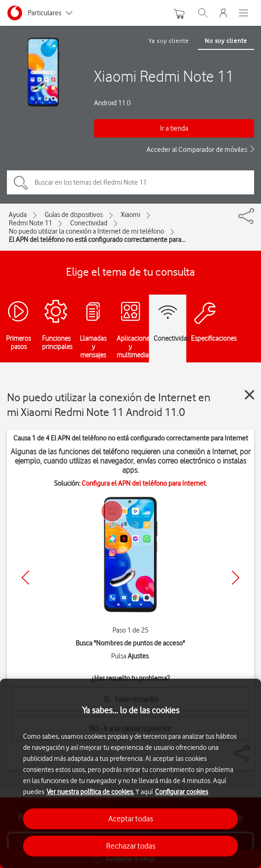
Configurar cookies (181, 792)
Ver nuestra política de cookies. (90, 792)
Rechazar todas (131, 846)
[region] (130, 773)
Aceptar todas (131, 819)
